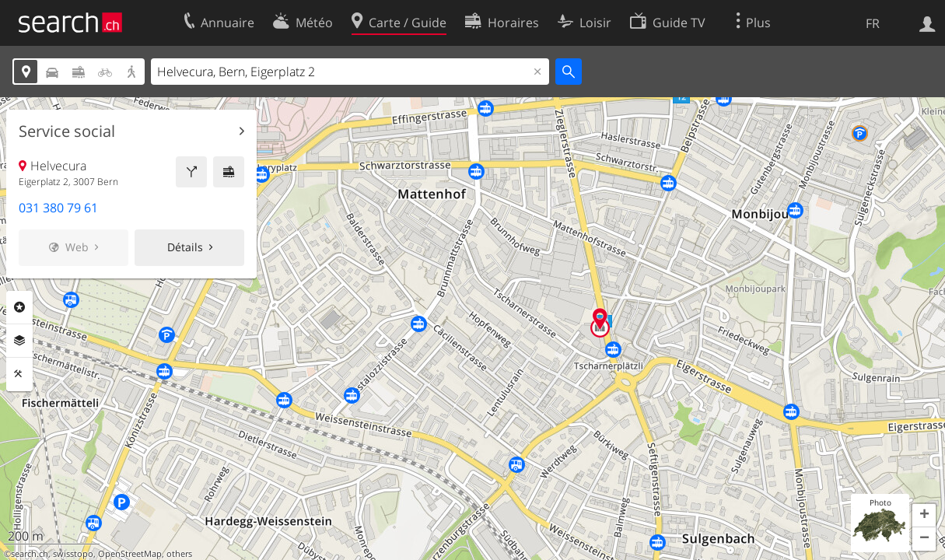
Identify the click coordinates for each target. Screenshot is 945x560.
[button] (924, 516)
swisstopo (73, 554)
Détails (185, 247)
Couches (19, 341)
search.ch (30, 554)
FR (873, 23)
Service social (67, 131)
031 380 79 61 (58, 208)
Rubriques (19, 307)
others (179, 554)
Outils (19, 374)
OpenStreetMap (130, 554)
